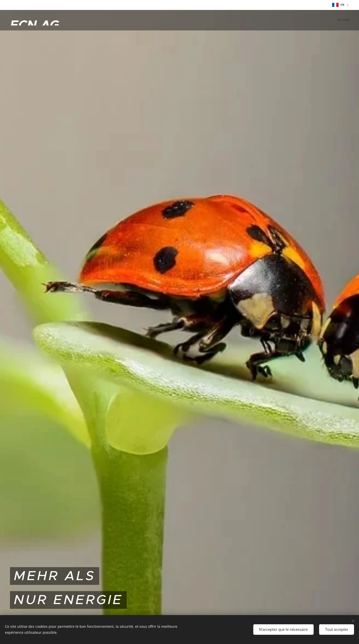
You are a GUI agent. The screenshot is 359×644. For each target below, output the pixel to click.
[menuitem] (348, 20)
